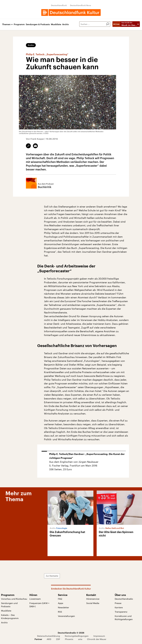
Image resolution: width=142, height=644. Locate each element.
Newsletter (63, 607)
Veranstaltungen (66, 616)
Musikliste (56, 24)
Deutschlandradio (124, 599)
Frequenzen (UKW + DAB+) (39, 605)
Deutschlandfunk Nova (81, 5)
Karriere (119, 607)
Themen (6, 24)
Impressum (99, 636)
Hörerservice (93, 599)
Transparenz (121, 612)
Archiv (66, 24)
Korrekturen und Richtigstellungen (124, 618)
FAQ (60, 599)
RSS (60, 612)
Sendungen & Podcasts (38, 24)
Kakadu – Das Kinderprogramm (10, 617)
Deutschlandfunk (59, 5)
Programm (19, 24)
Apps (61, 603)
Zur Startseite (52, 576)
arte (80, 639)
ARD (49, 639)
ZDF (58, 639)
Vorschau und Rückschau (14, 599)
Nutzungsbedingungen (77, 636)
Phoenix (69, 639)
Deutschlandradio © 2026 (71, 633)
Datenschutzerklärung (49, 636)
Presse (118, 603)
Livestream (35, 599)
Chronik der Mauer (97, 639)
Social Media (93, 603)
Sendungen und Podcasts (9, 605)
